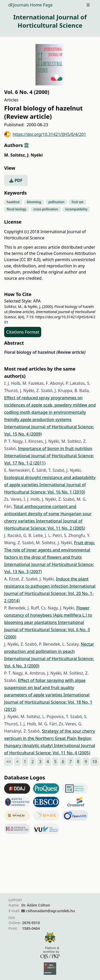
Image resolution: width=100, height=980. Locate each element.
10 (95, 762)
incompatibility (76, 209)
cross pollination (46, 209)
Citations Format (23, 332)
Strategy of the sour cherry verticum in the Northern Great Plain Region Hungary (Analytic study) (50, 738)
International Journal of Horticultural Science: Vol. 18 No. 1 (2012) (48, 702)
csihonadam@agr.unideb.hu (50, 911)
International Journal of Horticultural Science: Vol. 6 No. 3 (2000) (47, 630)
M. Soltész (15, 155)
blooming (34, 202)
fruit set (77, 202)
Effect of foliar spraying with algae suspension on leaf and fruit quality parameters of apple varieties (45, 688)
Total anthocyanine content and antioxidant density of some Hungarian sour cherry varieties (48, 514)
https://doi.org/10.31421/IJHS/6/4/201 (45, 134)
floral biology (16, 209)
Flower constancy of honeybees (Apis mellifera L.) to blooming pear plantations (48, 615)
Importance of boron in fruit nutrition (55, 448)
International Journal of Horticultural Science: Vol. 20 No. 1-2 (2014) (50, 593)
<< (9, 762)
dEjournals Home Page (30, 5)
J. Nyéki (35, 155)
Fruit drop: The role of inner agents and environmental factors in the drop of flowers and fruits (49, 550)
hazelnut (13, 202)
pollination (56, 202)
